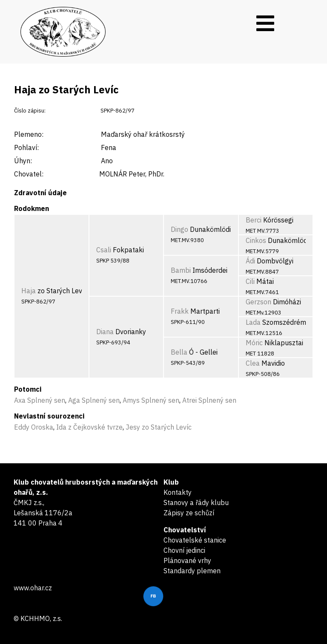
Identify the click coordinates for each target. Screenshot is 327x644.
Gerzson (258, 302)
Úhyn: (23, 161)
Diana (105, 332)
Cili (250, 281)
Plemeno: (29, 134)
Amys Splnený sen (151, 400)
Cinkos (256, 240)
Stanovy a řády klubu (196, 502)
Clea (253, 363)
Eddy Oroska (34, 427)
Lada (253, 322)
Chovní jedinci (184, 550)
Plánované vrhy (187, 560)
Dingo (179, 229)
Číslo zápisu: (30, 111)
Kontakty (178, 492)
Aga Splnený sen (94, 400)
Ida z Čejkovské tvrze (89, 427)
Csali (104, 250)
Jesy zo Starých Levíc (159, 427)
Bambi (181, 270)
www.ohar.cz (33, 588)
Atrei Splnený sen (209, 400)
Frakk (180, 311)
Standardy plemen (192, 571)
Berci (254, 220)
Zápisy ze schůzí (189, 513)
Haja (29, 291)
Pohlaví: (26, 147)
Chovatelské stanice (195, 540)
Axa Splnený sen (40, 400)
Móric (254, 343)
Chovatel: (29, 174)
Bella (179, 352)
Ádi (250, 261)
